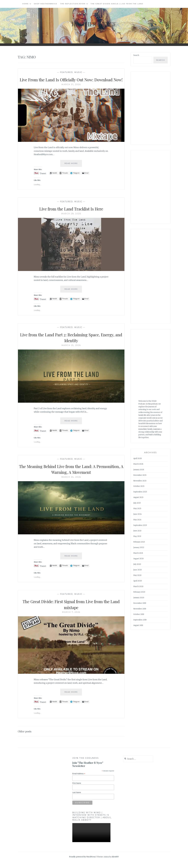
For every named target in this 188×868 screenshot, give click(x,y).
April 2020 (138, 581)
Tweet (43, 179)
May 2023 (137, 536)
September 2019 (140, 620)
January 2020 (139, 598)
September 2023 (140, 525)
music (78, 72)
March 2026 (138, 464)
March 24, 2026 (71, 483)
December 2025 (140, 475)
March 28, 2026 (71, 220)
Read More (73, 170)
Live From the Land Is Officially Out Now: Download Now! (71, 82)
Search (136, 55)
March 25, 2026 (71, 351)
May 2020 (137, 575)
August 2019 (138, 625)
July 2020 (137, 564)
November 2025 (140, 481)
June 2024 (137, 514)
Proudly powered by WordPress (82, 863)
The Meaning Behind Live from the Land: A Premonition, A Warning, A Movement (71, 475)
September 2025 (140, 492)
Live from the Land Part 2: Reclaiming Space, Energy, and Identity (71, 343)
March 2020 (138, 586)
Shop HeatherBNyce (46, 4)
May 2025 (137, 509)
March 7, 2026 (71, 618)
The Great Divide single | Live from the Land (117, 4)
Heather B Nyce (94, 24)
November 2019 (140, 609)
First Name (77, 789)
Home (25, 4)
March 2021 (138, 553)
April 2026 (138, 458)
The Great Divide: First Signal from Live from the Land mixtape (71, 610)
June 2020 (138, 570)
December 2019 (140, 603)
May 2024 (137, 520)
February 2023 (139, 542)
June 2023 (137, 531)
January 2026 (139, 470)
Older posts (26, 737)
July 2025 (137, 503)
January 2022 (139, 547)
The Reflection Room (73, 4)
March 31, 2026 (71, 90)
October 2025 (139, 486)
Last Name (77, 798)
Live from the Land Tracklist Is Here (71, 215)
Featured (66, 72)
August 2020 (138, 559)
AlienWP (115, 863)
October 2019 (139, 614)
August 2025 (138, 497)
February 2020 (139, 592)
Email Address (79, 780)
